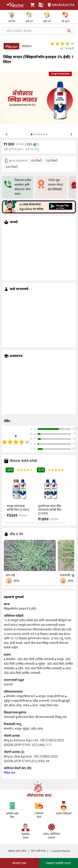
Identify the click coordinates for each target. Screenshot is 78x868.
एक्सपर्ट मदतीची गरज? (58, 863)
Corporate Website (60, 851)
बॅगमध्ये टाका (19, 863)
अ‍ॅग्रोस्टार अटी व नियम (17, 851)
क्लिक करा (10, 773)
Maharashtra (60, 5)
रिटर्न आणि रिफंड (38, 851)
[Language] (41, 5)
